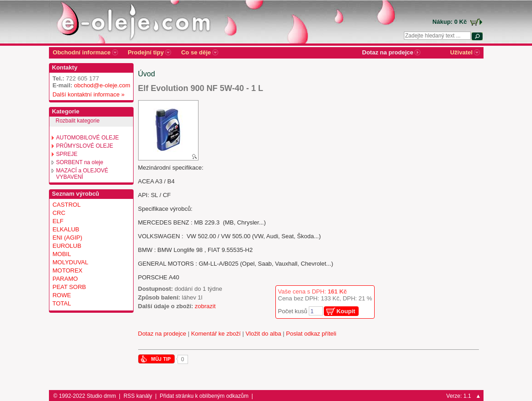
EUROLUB (67, 246)
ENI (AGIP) (67, 238)
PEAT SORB (69, 287)
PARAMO (65, 279)
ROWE (62, 295)
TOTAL (62, 303)
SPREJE (67, 154)
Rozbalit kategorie (78, 121)
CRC (59, 213)
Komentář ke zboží (216, 334)
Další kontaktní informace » (87, 94)
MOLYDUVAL (70, 262)
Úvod (147, 74)
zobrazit (205, 306)
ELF (58, 221)
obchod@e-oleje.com (102, 85)
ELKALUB (66, 229)
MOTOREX (68, 270)
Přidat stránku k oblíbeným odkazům (204, 396)
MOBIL (62, 254)
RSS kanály (138, 396)
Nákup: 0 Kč (449, 22)
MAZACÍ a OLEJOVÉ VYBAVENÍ (82, 174)
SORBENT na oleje (80, 162)
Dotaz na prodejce (162, 334)
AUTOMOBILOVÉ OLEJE (88, 138)
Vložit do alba (263, 334)
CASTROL (67, 205)
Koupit (346, 311)
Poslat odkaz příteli (311, 334)
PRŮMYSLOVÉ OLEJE (85, 146)
